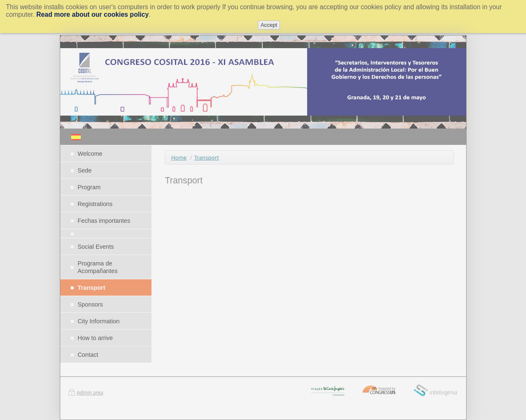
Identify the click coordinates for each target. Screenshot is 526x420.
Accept (269, 25)
